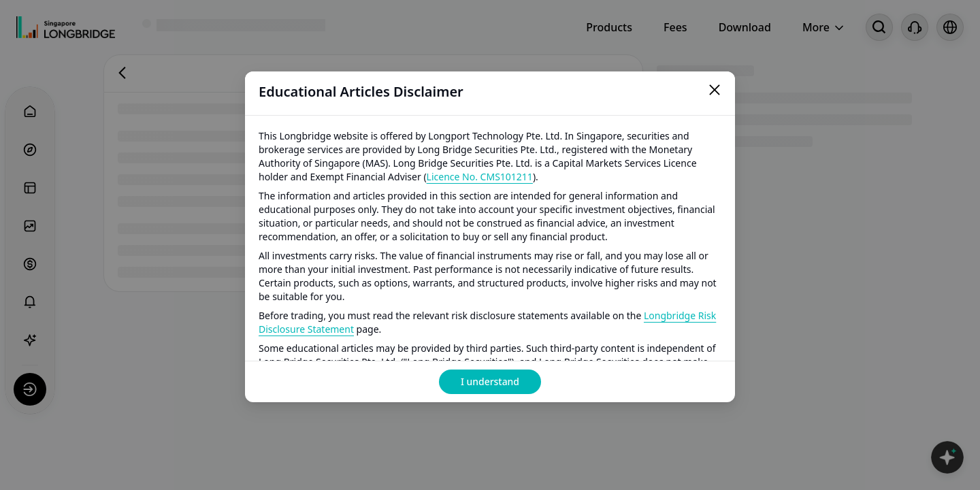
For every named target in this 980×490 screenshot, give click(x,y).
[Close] (715, 92)
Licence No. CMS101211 (480, 177)
